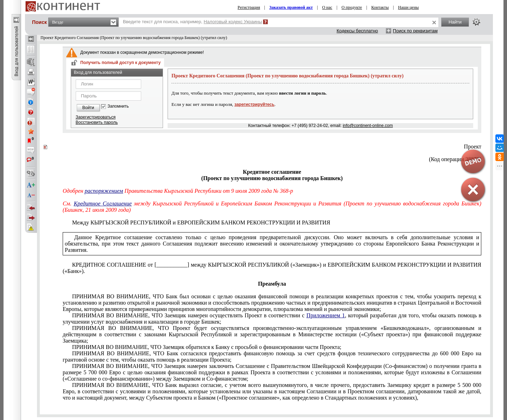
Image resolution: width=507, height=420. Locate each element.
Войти (88, 108)
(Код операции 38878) (455, 159)
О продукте (352, 7)
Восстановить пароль (97, 122)
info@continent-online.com (368, 126)
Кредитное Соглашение (103, 203)
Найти (455, 22)
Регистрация (249, 7)
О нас (327, 7)
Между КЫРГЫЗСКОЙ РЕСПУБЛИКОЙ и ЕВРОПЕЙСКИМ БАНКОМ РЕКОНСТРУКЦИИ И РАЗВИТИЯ (201, 222)
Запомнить (118, 106)
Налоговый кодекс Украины (233, 22)
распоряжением (104, 191)
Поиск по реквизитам (415, 31)
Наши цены (409, 7)
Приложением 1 (326, 315)
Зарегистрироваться (96, 117)
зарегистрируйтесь (255, 104)
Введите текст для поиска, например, (192, 22)
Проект (473, 147)
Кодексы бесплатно (357, 31)
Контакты (380, 7)
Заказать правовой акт (291, 7)
